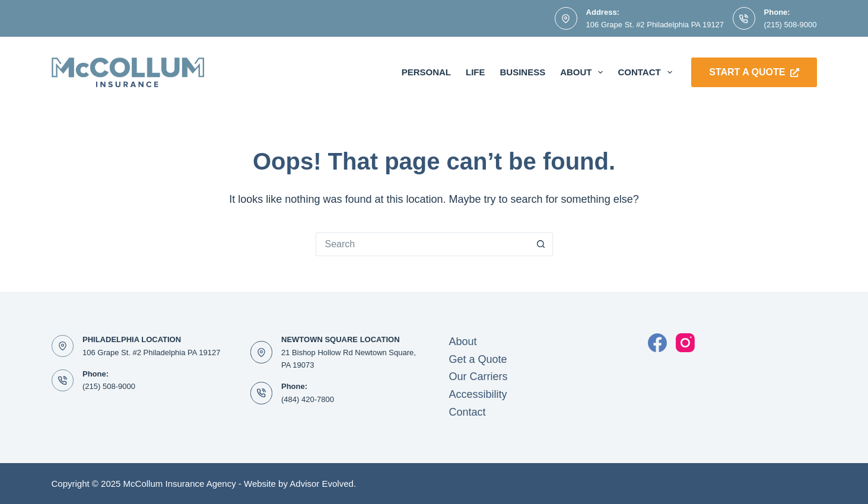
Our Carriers (478, 377)
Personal (426, 72)
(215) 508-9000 (791, 25)
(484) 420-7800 (308, 399)
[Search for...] (422, 244)
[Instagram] (685, 343)
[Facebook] (657, 343)
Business (522, 72)
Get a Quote (478, 359)
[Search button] (541, 244)
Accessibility (478, 394)
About (584, 72)
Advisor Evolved (322, 484)
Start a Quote (754, 72)
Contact (647, 72)
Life (476, 72)
